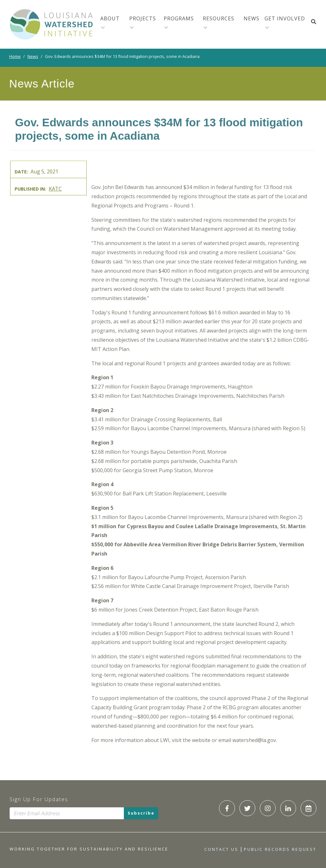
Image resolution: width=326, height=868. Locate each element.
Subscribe (141, 813)
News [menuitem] (252, 18)
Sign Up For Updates (39, 799)
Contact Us (221, 849)
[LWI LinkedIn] (288, 808)
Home (15, 56)
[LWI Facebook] (227, 808)
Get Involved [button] (285, 18)
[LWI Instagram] (268, 808)
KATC (55, 189)
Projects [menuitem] (143, 18)
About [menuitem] (110, 18)
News (33, 56)
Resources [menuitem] (219, 18)
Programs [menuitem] (179, 18)
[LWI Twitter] (247, 808)
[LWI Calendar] (308, 808)
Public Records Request (280, 849)
